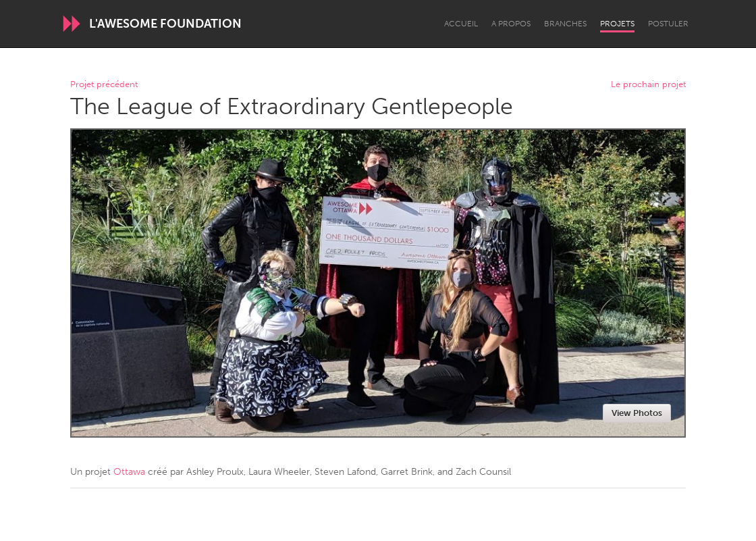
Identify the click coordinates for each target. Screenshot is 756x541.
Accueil (461, 24)
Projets (617, 24)
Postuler (668, 24)
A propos (511, 24)
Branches (565, 24)
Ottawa (129, 472)
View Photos (637, 413)
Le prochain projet (648, 85)
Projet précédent (104, 85)
